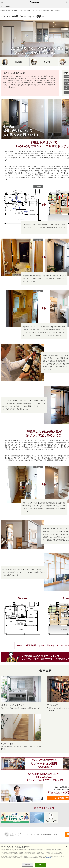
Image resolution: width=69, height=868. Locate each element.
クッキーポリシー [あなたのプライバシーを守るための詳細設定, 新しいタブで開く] (50, 858)
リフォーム (14, 11)
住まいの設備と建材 (6, 6)
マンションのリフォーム (25, 11)
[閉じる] (66, 847)
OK (40, 865)
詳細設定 (28, 865)
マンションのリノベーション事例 (41, 11)
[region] (34, 856)
